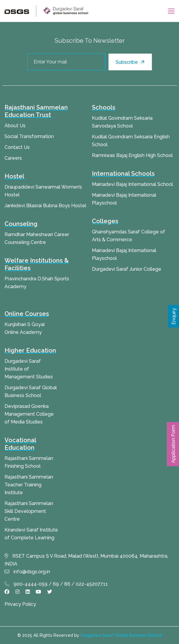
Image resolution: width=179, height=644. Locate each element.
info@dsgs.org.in (27, 572)
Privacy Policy (20, 604)
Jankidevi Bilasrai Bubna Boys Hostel (45, 206)
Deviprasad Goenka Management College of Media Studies (29, 414)
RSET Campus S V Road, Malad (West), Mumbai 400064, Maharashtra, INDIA (86, 560)
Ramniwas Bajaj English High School (132, 155)
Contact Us (17, 147)
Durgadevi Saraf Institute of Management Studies (29, 369)
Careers (13, 158)
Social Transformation (29, 136)
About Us (15, 126)
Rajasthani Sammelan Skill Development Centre (29, 511)
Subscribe (131, 62)
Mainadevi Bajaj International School (132, 184)
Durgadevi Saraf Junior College (127, 269)
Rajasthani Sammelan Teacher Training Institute (29, 485)
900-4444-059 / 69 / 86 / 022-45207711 (56, 584)
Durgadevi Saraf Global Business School (121, 635)
